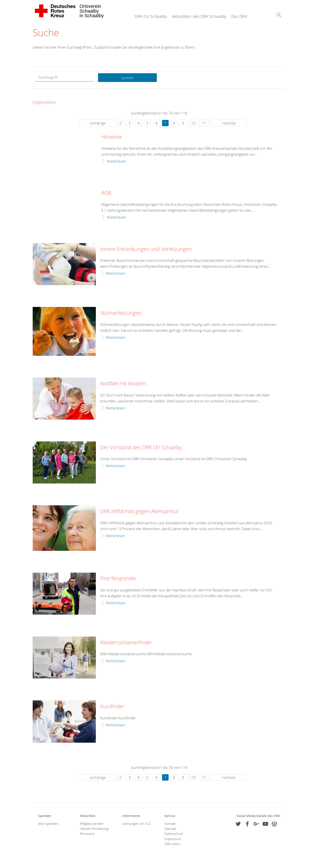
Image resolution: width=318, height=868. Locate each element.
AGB (106, 193)
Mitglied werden (92, 824)
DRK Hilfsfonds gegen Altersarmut (139, 512)
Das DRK (239, 16)
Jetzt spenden (48, 824)
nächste (229, 123)
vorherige (98, 123)
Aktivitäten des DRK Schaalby (199, 16)
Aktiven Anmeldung (94, 829)
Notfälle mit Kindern (123, 384)
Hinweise (112, 137)
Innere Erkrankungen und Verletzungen (146, 249)
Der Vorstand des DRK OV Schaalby (141, 448)
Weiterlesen (117, 161)
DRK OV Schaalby (151, 16)
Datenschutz (174, 834)
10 (193, 123)
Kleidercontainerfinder (126, 643)
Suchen (127, 78)
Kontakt (170, 824)
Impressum (173, 839)
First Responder (118, 579)
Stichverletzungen (121, 313)
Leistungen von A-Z (137, 824)
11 (204, 123)
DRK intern (172, 844)
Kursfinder (112, 707)
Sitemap (170, 829)
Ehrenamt (87, 834)
